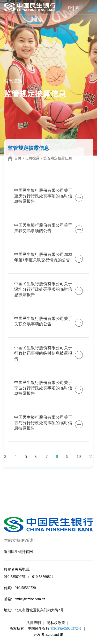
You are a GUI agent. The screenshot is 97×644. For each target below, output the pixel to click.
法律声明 (34, 623)
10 (79, 456)
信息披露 (32, 158)
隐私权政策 (56, 623)
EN (70, 8)
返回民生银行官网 (18, 552)
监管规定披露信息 (58, 158)
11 (91, 456)
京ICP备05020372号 (66, 629)
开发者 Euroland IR (48, 635)
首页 (18, 158)
